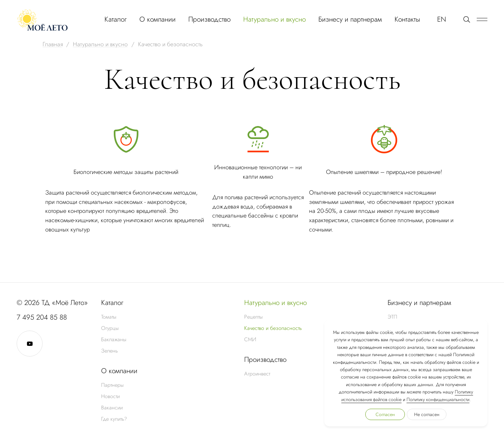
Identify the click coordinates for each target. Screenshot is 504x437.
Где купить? (114, 419)
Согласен (385, 414)
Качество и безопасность (273, 328)
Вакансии (112, 408)
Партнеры (112, 385)
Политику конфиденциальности (438, 399)
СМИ (250, 339)
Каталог (116, 19)
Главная (53, 44)
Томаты (109, 317)
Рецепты (253, 317)
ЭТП (392, 317)
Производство (209, 19)
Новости (110, 396)
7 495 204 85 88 (42, 317)
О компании (158, 19)
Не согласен (427, 414)
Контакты (407, 19)
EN (442, 19)
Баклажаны (114, 339)
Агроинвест (257, 374)
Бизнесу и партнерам (350, 19)
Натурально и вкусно (274, 19)
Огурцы (110, 328)
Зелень (109, 351)
